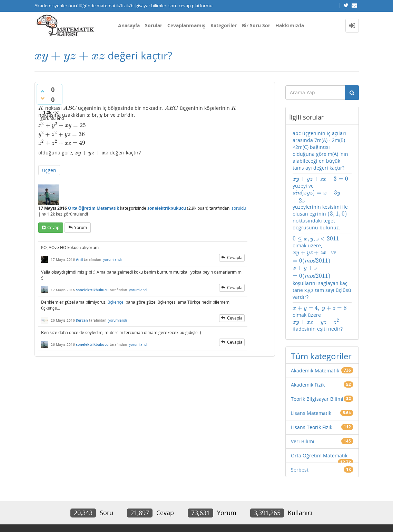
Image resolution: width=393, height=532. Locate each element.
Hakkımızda (290, 25)
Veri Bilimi (303, 441)
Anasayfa (129, 25)
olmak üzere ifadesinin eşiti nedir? (320, 318)
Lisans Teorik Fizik (312, 427)
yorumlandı (112, 259)
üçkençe (116, 302)
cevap (53, 227)
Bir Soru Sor (256, 25)
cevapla (235, 258)
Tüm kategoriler (321, 356)
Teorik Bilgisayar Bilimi (317, 399)
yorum (81, 227)
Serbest (300, 470)
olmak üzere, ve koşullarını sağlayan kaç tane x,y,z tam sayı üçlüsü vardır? (322, 268)
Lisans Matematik (311, 413)
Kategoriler (224, 25)
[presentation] (70, 55)
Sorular (154, 25)
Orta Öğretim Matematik (94, 208)
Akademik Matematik (315, 370)
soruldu (239, 208)
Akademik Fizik (308, 385)
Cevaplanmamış (186, 25)
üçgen (49, 170)
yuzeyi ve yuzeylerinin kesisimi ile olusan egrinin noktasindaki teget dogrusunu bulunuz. (320, 203)
